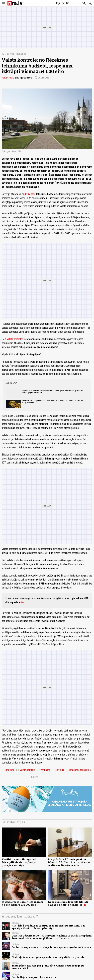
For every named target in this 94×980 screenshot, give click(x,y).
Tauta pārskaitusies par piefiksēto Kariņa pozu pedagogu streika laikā (48, 967)
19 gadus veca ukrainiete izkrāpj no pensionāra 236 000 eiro (22, 903)
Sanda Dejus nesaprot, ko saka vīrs (34, 977)
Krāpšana (44, 770)
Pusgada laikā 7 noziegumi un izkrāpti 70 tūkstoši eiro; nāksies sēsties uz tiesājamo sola (69, 862)
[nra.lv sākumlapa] (15, 3)
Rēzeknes (30, 194)
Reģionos (21, 54)
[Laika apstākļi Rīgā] (63, 3)
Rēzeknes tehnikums (78, 770)
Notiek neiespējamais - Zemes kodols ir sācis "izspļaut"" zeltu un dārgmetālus (53, 402)
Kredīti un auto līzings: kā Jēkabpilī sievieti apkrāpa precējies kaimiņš (19, 862)
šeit (23, 602)
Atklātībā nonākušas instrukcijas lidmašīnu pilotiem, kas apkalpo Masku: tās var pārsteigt (48, 927)
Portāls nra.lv (8, 78)
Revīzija (58, 770)
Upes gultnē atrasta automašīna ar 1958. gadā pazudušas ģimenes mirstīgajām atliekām (52, 391)
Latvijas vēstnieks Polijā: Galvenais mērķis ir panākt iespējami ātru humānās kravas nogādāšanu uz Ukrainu (52, 937)
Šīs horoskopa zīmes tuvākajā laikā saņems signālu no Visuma (51, 947)
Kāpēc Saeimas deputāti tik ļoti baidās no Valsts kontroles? (68, 903)
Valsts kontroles (15, 339)
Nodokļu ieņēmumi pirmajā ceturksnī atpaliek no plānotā (48, 957)
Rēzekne (8, 770)
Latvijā (10, 54)
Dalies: (35, 777)
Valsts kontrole (26, 770)
